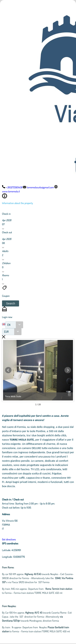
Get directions (9, 539)
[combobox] (14, 325)
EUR (6, 332)
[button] (11, 303)
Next (68, 370)
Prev (8, 370)
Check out (7, 232)
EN (9, 325)
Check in (6, 214)
